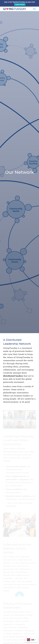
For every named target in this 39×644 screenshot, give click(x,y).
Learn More (20, 5)
